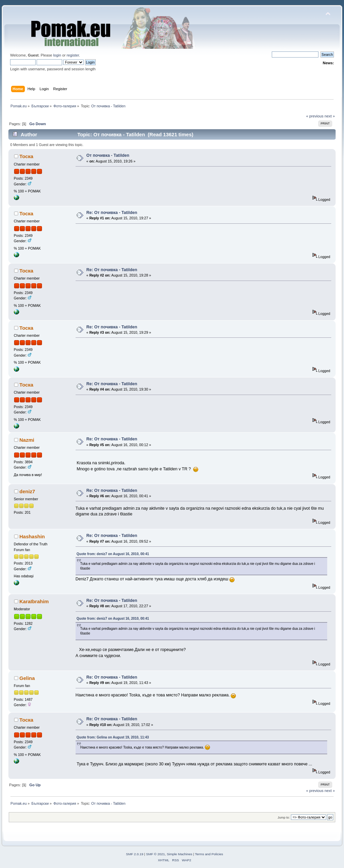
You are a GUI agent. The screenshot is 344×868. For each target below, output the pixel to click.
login (57, 55)
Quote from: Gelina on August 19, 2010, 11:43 (113, 737)
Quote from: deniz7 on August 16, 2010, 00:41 (113, 554)
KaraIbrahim (34, 601)
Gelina (27, 678)
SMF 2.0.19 (135, 854)
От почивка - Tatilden (108, 155)
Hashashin (32, 536)
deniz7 (27, 491)
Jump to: (284, 817)
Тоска (26, 156)
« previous (315, 116)
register (73, 55)
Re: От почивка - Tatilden (112, 213)
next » (330, 116)
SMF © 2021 (156, 854)
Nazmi (27, 440)
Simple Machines (179, 854)
